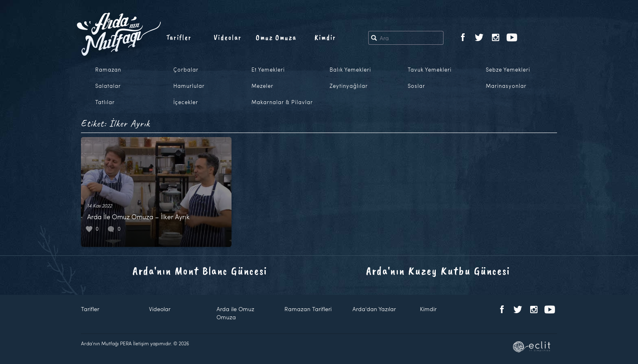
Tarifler (179, 37)
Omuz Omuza (276, 37)
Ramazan (108, 70)
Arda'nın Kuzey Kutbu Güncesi (438, 271)
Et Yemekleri (268, 70)
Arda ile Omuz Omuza (235, 313)
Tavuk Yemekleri (430, 70)
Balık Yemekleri (350, 70)
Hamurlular (189, 86)
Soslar (416, 86)
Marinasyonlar (506, 86)
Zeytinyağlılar (349, 86)
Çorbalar (186, 70)
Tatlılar (105, 102)
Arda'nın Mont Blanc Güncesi (200, 271)
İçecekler (186, 102)
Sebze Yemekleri (508, 70)
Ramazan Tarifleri (308, 309)
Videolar (228, 37)
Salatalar (108, 86)
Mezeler (262, 86)
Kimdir (325, 37)
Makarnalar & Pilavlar (282, 102)
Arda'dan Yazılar (374, 309)
